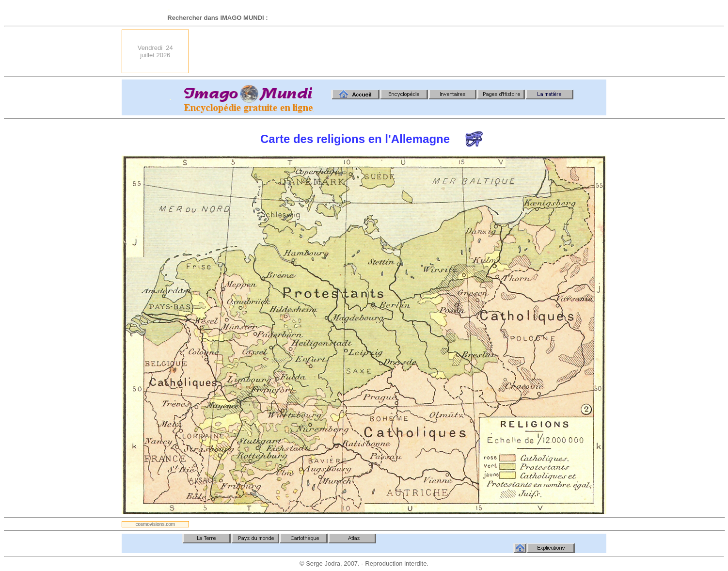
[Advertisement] (430, 51)
